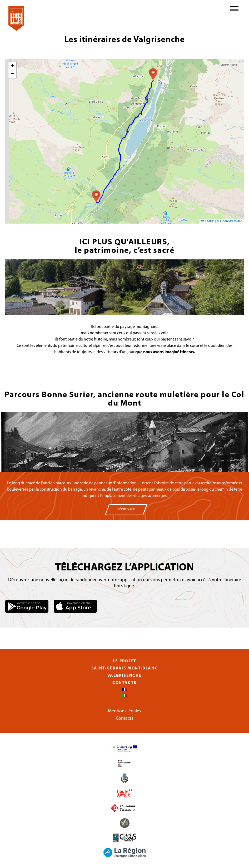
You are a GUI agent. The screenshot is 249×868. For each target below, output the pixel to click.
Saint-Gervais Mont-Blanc (124, 668)
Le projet (124, 661)
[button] (153, 74)
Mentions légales (124, 711)
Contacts (124, 683)
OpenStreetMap (231, 221)
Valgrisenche (124, 676)
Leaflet (208, 221)
